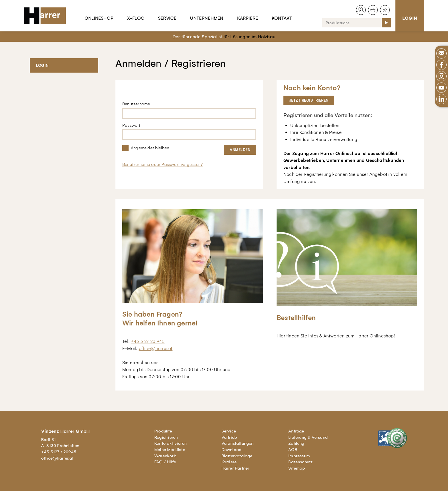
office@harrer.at (156, 348)
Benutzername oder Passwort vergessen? (162, 164)
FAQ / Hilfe (165, 462)
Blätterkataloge (237, 456)
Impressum (299, 456)
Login (410, 18)
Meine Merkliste (170, 450)
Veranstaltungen (238, 443)
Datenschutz (300, 462)
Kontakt (282, 18)
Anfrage (296, 431)
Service (167, 18)
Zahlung (296, 443)
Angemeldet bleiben (150, 148)
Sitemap (297, 468)
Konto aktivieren (170, 443)
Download (232, 450)
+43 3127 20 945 (148, 341)
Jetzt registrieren (309, 100)
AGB (293, 450)
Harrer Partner (235, 468)
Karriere (248, 18)
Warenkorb (165, 456)
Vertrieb (229, 437)
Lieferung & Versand (308, 437)
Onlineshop (99, 18)
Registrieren (166, 437)
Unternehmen (207, 18)
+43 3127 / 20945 (59, 452)
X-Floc (136, 18)
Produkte (163, 431)
